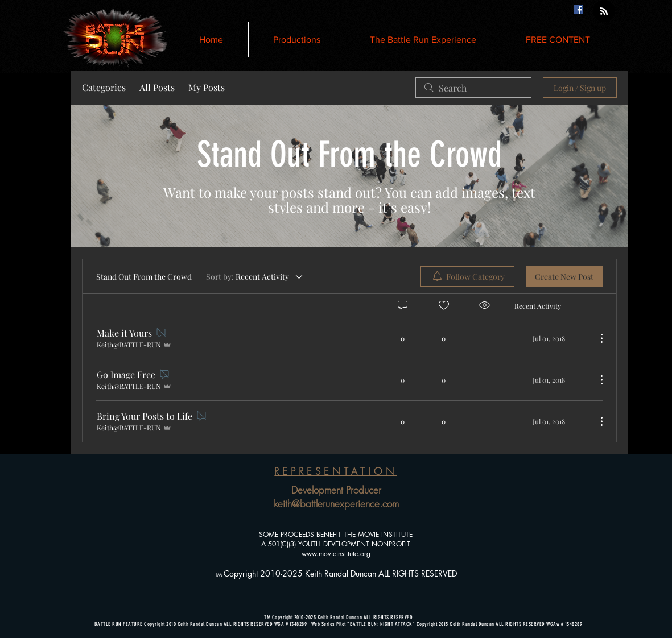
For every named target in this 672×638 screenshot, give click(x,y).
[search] (473, 88)
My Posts (207, 87)
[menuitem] (467, 276)
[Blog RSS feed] (604, 12)
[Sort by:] (255, 276)
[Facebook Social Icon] (578, 9)
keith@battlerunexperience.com (336, 504)
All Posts (157, 87)
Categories (104, 87)
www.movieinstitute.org (336, 554)
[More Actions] (596, 338)
